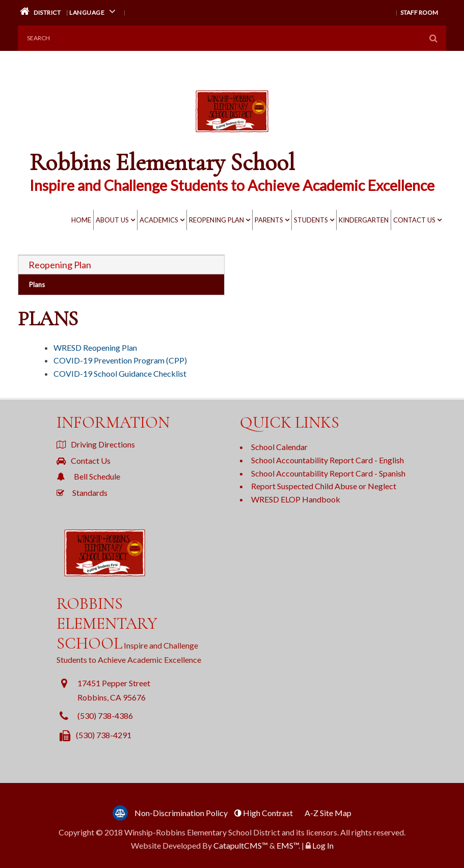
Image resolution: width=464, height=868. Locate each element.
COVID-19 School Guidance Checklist (120, 373)
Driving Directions (96, 444)
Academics (159, 220)
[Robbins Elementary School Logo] (232, 131)
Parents (269, 220)
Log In (323, 845)
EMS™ (288, 845)
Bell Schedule (88, 476)
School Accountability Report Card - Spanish (328, 473)
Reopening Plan (216, 220)
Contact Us (414, 220)
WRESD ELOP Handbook (296, 499)
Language (94, 11)
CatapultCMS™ (241, 845)
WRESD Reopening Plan (95, 347)
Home (81, 220)
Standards (82, 493)
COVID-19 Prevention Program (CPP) (120, 360)
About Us (112, 220)
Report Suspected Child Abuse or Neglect (324, 486)
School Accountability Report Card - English (327, 460)
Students (311, 220)
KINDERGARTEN (364, 220)
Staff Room (419, 12)
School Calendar (279, 447)
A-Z (328, 813)
